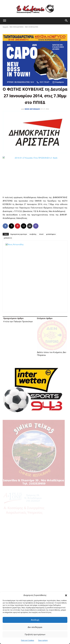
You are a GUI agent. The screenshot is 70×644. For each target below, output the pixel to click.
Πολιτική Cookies (28, 640)
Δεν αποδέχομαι (35, 627)
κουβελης (33, 234)
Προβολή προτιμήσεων (35, 634)
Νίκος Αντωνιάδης (32, 109)
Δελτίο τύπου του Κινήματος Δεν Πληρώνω (52, 328)
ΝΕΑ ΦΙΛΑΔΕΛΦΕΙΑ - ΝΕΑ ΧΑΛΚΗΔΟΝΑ (24, 27)
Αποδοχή (35, 620)
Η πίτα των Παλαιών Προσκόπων (18, 322)
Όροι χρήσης (43, 640)
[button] (66, 595)
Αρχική (5, 27)
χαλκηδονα (8, 238)
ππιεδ (41, 234)
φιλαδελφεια (51, 234)
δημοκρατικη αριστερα (19, 234)
